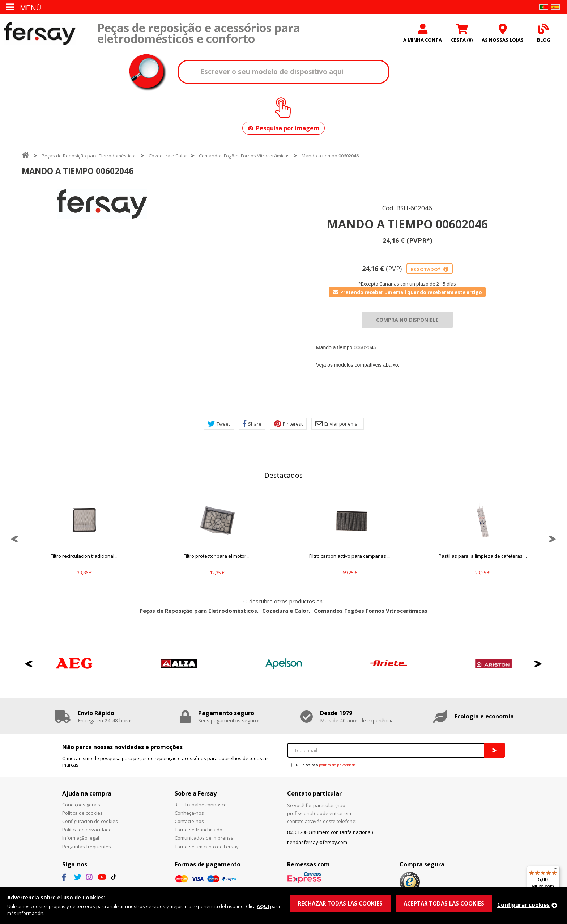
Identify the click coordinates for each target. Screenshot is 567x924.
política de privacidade (337, 765)
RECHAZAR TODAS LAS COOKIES (340, 903)
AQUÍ (263, 906)
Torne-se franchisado (199, 830)
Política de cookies (82, 813)
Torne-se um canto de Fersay (207, 847)
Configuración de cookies (90, 821)
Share (252, 424)
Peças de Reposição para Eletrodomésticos (89, 156)
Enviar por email (338, 424)
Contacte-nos (189, 821)
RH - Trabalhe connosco (201, 805)
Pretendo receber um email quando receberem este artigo (407, 292)
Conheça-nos (189, 813)
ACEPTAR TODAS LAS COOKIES (444, 903)
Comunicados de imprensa (204, 838)
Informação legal (81, 838)
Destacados (283, 475)
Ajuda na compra (87, 793)
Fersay (40, 33)
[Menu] (555, 870)
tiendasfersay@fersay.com (317, 842)
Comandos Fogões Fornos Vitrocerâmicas (244, 156)
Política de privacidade (87, 830)
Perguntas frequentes (87, 847)
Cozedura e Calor (168, 156)
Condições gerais (81, 805)
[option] (102, 204)
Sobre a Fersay (196, 793)
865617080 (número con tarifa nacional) (330, 832)
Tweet (219, 424)
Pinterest (288, 424)
